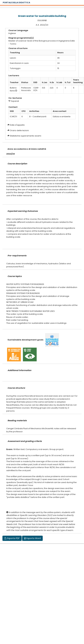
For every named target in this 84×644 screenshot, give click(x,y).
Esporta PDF (12, 538)
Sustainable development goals (25, 340)
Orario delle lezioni (19, 130)
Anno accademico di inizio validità (27, 149)
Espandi (14, 101)
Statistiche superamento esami (25, 136)
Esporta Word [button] (32, 538)
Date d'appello (17, 125)
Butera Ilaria (13, 89)
